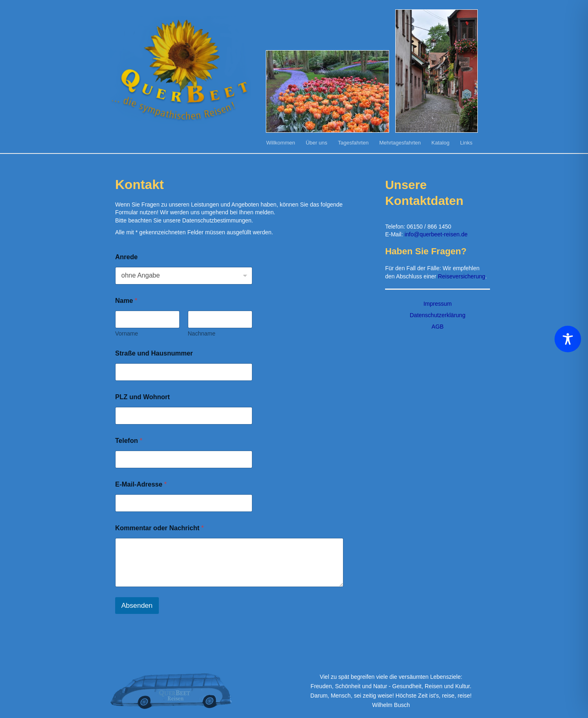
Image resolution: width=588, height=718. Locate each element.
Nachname (202, 333)
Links (466, 143)
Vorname (127, 333)
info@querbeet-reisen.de (436, 234)
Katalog (441, 143)
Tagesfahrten (353, 143)
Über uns (317, 143)
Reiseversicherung (461, 276)
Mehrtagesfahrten (400, 143)
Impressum (438, 304)
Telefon (129, 441)
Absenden (137, 606)
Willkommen (281, 143)
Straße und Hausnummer (154, 353)
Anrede (126, 257)
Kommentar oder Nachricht (159, 528)
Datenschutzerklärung (437, 315)
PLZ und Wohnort (143, 397)
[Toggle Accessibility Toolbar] (568, 339)
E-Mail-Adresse (141, 484)
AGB (438, 327)
